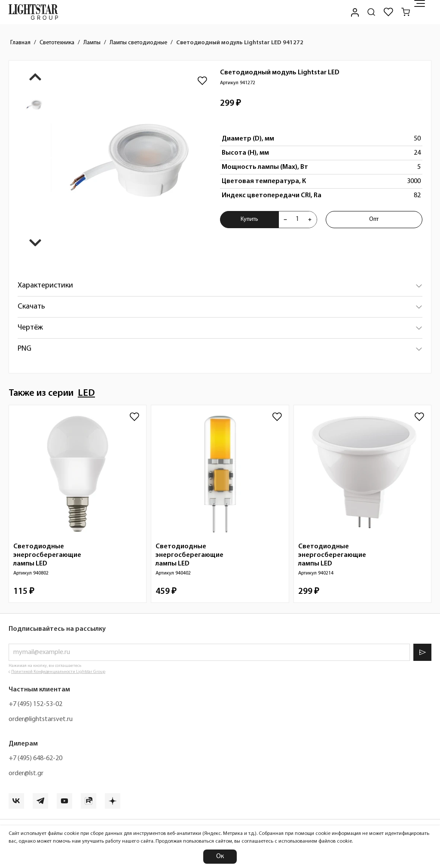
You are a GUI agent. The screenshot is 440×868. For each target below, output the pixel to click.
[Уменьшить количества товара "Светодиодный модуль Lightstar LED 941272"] (285, 220)
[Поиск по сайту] (371, 12)
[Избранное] (388, 12)
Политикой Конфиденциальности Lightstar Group (58, 672)
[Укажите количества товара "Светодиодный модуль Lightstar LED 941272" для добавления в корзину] (297, 220)
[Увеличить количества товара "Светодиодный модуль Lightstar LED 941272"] (310, 220)
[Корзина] (406, 12)
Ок (220, 856)
